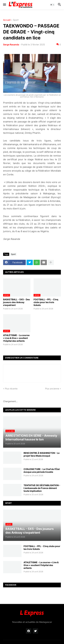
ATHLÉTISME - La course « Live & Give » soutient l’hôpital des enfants (16, 338)
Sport (16, 20)
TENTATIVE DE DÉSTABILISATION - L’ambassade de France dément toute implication (42, 488)
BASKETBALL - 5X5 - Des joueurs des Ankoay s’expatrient (16, 302)
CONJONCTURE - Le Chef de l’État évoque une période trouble (42, 470)
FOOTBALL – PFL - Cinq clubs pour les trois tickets (46, 302)
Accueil (7, 20)
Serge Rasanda (11, 44)
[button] (4, 5)
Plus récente (11, 389)
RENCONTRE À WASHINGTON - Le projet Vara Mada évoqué (42, 454)
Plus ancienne (52, 389)
